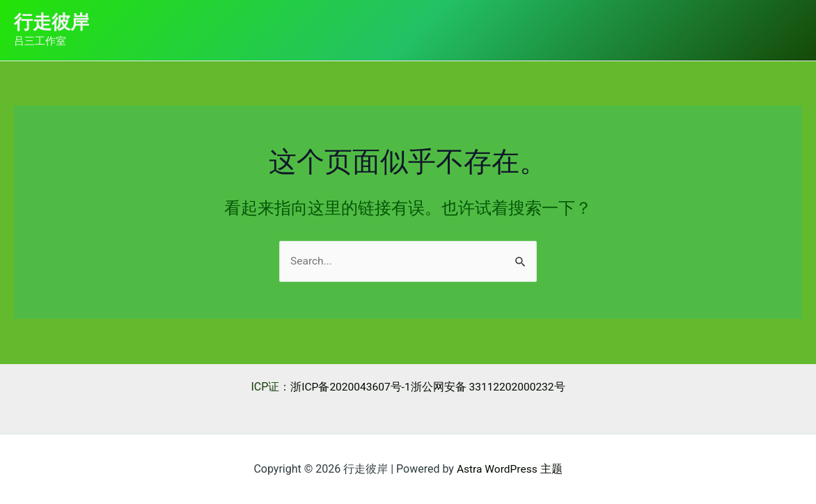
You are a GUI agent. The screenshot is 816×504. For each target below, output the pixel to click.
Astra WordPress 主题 (509, 469)
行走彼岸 (52, 22)
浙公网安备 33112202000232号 (489, 387)
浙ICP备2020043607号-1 (349, 387)
